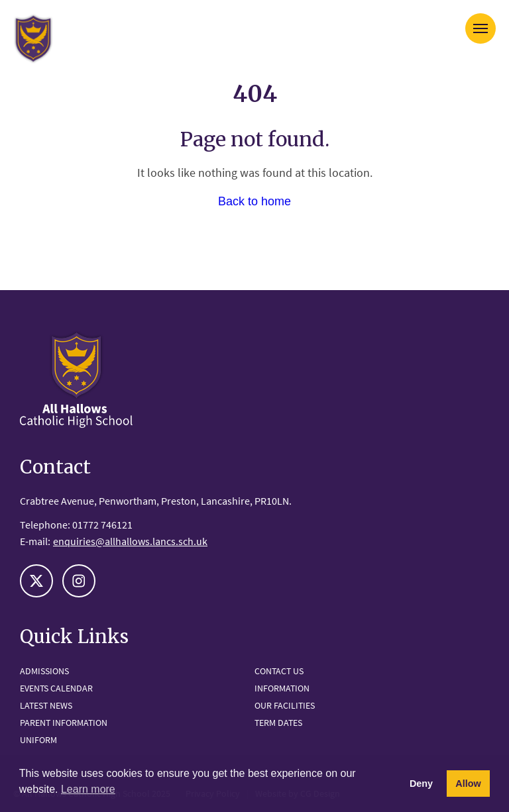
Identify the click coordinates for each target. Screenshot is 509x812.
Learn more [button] (88, 789)
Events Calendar (56, 688)
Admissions (44, 671)
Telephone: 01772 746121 (76, 525)
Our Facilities (285, 705)
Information (282, 688)
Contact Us (279, 671)
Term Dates (278, 723)
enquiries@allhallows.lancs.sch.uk (130, 541)
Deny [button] (421, 784)
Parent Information (64, 723)
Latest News (46, 705)
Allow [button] (468, 784)
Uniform (38, 740)
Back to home (254, 201)
